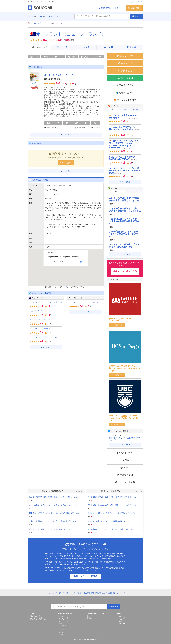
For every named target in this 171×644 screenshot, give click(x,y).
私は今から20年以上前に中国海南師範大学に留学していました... (125, 198)
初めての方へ (125, 451)
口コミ (62, 47)
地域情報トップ (39, 47)
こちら (65, 286)
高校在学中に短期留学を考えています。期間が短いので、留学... (112, 511)
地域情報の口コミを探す (37, 616)
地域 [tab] (125, 108)
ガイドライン (67, 591)
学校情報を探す (125, 85)
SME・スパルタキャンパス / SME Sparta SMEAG (125, 157)
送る (47, 56)
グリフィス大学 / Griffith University (125, 115)
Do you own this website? (55, 261)
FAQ (141, 2)
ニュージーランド (36, 310)
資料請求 (132, 47)
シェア (34, 56)
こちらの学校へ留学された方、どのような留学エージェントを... (125, 208)
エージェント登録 (125, 480)
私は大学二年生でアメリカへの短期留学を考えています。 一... (111, 519)
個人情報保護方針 (89, 591)
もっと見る (66, 134)
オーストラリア (64, 620)
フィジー (62, 627)
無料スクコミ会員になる (125, 270)
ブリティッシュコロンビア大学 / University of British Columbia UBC (125, 170)
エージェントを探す (125, 99)
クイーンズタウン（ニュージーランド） (44, 319)
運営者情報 (112, 591)
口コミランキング (124, 614)
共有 (72, 56)
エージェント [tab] (137, 108)
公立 (90, 614)
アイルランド (63, 614)
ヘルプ (134, 2)
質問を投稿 (125, 70)
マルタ (61, 631)
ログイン (118, 8)
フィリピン (62, 626)
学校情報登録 (125, 473)
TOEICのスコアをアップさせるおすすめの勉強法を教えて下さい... (124, 220)
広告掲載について (101, 591)
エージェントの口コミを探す (38, 618)
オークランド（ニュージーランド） (71, 34)
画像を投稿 (66, 162)
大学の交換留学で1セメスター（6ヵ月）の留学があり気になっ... (124, 232)
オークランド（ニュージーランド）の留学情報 (46, 302)
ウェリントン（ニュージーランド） (42, 328)
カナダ (61, 622)
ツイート (59, 56)
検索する (137, 16)
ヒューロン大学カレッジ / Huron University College (125, 128)
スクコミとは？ (57, 591)
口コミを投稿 (134, 8)
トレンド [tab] (134, 190)
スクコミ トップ (34, 23)
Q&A (108, 47)
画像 (85, 47)
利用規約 (80, 591)
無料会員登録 (104, 8)
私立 (90, 616)
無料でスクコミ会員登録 (86, 575)
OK (81, 261)
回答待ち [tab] (116, 190)
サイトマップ (121, 591)
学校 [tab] (113, 108)
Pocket (98, 56)
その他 (61, 633)
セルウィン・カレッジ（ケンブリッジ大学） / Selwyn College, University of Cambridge (125, 143)
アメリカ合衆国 (64, 616)
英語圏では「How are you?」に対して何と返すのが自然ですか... (112, 503)
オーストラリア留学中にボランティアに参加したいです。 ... (124, 244)
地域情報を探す (125, 92)
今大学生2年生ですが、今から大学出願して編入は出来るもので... (112, 527)
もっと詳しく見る (117, 323)
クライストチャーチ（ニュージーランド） (44, 337)
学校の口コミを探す (35, 614)
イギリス (62, 618)
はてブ (85, 56)
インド (61, 629)
